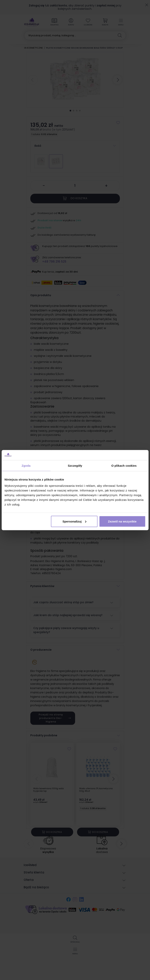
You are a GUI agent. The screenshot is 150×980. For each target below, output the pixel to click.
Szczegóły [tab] (75, 466)
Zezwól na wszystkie (122, 521)
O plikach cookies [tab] (124, 466)
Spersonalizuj (75, 521)
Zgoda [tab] (26, 466)
